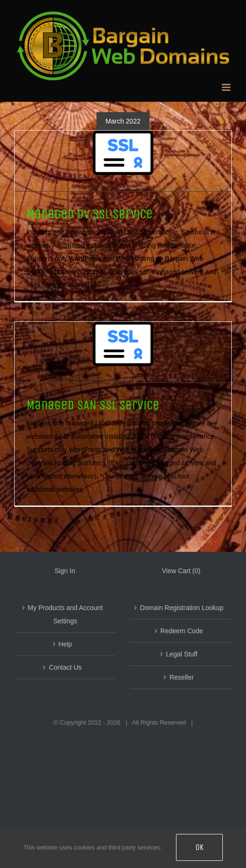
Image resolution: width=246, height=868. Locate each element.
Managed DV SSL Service (90, 214)
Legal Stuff (182, 654)
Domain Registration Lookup (182, 608)
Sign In (65, 571)
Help (66, 644)
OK (199, 847)
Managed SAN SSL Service (93, 405)
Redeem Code (182, 631)
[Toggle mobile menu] (227, 87)
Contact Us (65, 667)
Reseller (181, 677)
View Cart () (181, 571)
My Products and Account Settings (66, 614)
